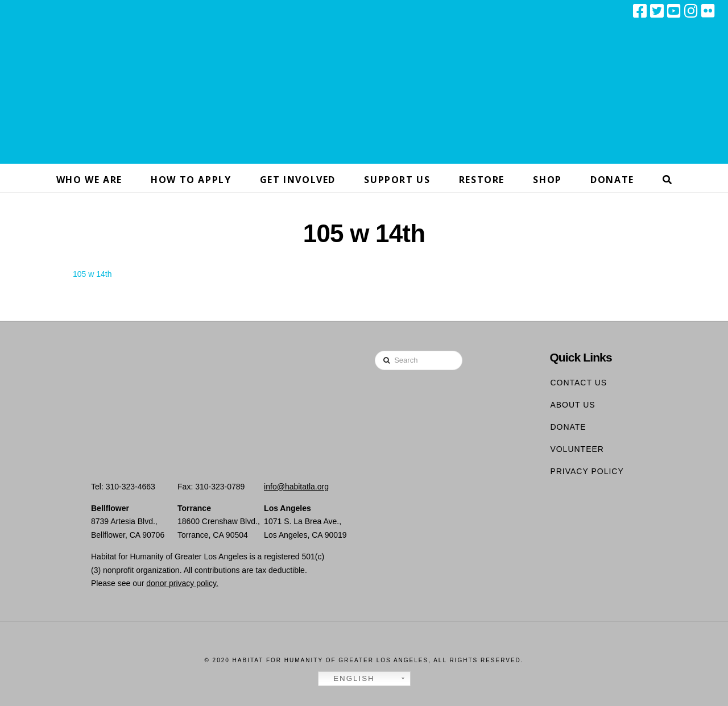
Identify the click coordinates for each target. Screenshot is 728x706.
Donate (568, 427)
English (348, 679)
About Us (572, 405)
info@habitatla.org (296, 487)
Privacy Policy (587, 471)
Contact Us (578, 383)
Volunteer (577, 449)
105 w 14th (92, 274)
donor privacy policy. (182, 583)
